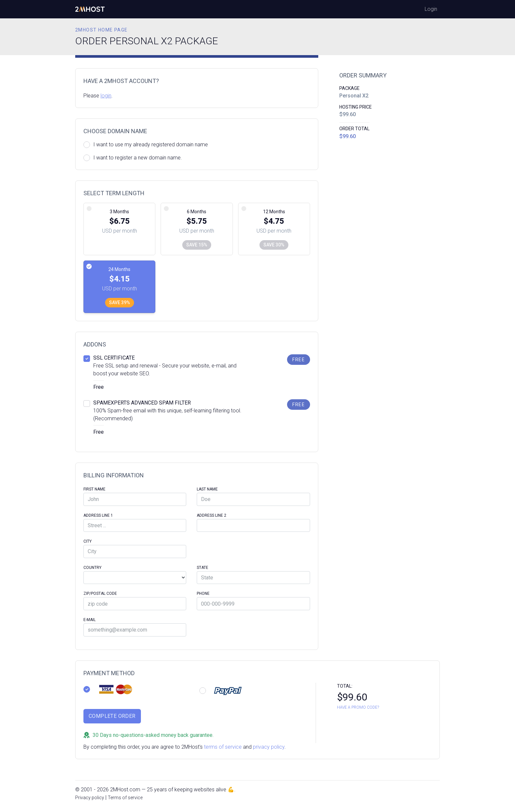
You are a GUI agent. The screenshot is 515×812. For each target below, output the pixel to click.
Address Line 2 (212, 515)
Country (92, 568)
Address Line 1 (98, 515)
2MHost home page (101, 30)
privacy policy (269, 747)
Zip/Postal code (100, 593)
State (202, 568)
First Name (94, 489)
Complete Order (112, 716)
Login (431, 9)
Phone (203, 593)
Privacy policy (90, 798)
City (88, 541)
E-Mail (90, 620)
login (106, 96)
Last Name (207, 489)
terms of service (223, 747)
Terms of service (125, 798)
